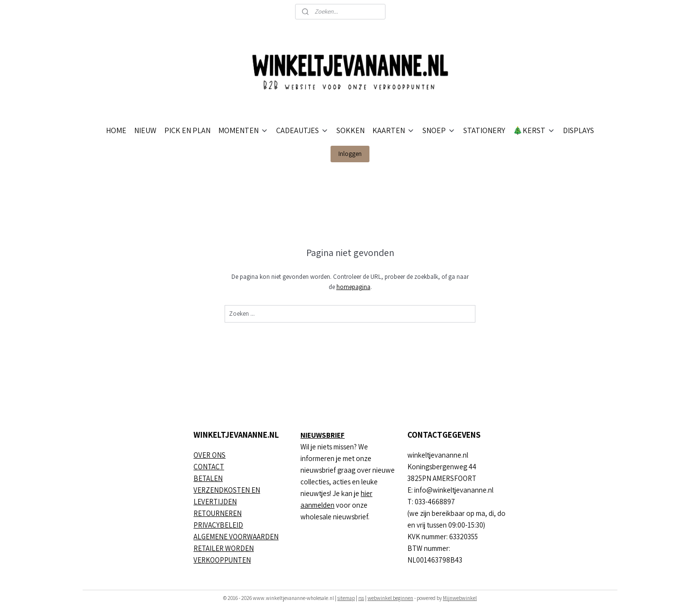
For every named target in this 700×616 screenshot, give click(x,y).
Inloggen (350, 154)
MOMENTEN (243, 130)
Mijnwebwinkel (460, 598)
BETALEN (208, 478)
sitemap (346, 598)
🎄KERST (534, 130)
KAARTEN (394, 130)
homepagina (353, 287)
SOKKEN (350, 130)
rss (361, 598)
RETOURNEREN (218, 513)
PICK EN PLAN (187, 130)
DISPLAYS (578, 130)
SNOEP (439, 130)
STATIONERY (484, 130)
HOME (116, 130)
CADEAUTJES (302, 130)
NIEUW (145, 130)
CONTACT (209, 467)
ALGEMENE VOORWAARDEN (236, 537)
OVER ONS (210, 455)
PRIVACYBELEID (218, 525)
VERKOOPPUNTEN (222, 560)
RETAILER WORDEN (224, 548)
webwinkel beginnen (390, 598)
